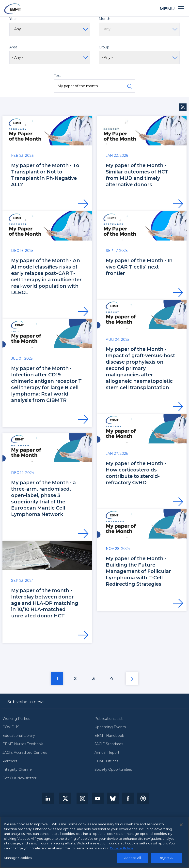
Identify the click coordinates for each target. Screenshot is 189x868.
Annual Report (107, 753)
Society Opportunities (113, 770)
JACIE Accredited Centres (25, 753)
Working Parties (16, 719)
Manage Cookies (18, 858)
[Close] (181, 825)
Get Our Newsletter (19, 778)
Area (13, 47)
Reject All (166, 858)
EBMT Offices (106, 761)
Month (104, 19)
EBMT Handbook (109, 736)
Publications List (109, 719)
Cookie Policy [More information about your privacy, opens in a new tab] (121, 848)
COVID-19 (11, 727)
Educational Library (19, 736)
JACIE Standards (109, 744)
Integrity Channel (17, 770)
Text (57, 76)
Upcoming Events (110, 727)
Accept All (133, 858)
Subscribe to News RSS (183, 107)
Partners (10, 761)
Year (13, 19)
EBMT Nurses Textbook (23, 744)
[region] (94, 842)
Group (104, 47)
